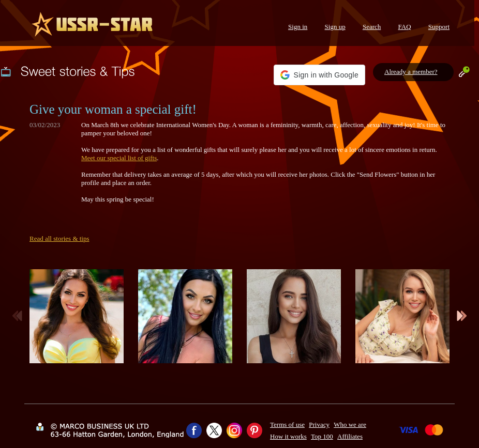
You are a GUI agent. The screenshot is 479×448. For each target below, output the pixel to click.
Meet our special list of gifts (119, 158)
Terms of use (287, 424)
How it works (288, 436)
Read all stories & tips (59, 238)
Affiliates (350, 436)
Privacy (319, 424)
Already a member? (411, 72)
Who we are (350, 424)
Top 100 (322, 436)
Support (439, 27)
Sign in (298, 27)
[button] (319, 75)
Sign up (335, 27)
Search (372, 27)
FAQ (405, 27)
